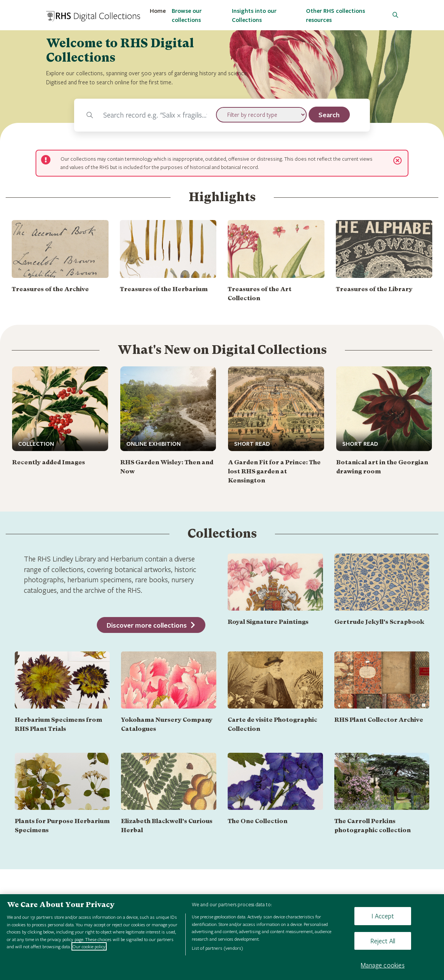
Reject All (383, 941)
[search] (329, 115)
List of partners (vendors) (217, 948)
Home (158, 11)
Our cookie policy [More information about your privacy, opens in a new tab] (89, 946)
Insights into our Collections (254, 15)
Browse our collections (187, 15)
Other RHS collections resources (335, 15)
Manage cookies (383, 965)
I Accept (383, 916)
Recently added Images (49, 462)
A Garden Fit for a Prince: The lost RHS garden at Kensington (274, 471)
